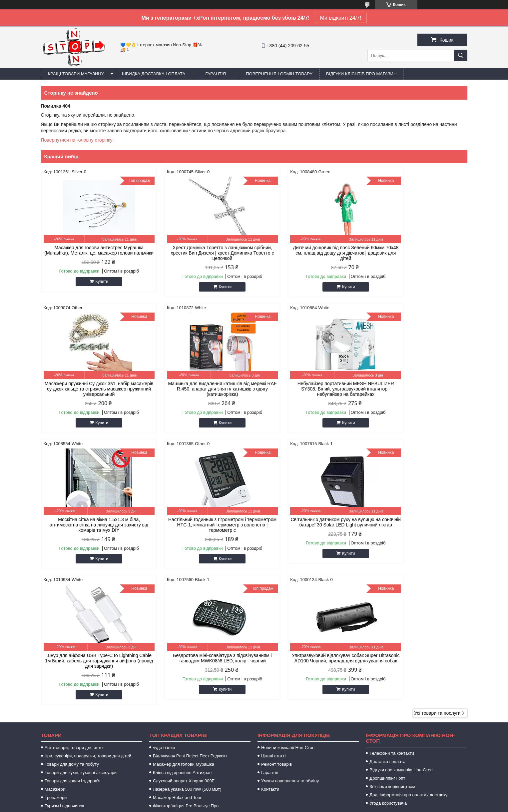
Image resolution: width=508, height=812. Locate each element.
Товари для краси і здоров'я (72, 645)
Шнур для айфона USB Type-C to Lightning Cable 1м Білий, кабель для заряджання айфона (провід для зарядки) (200, 525)
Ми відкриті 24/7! (341, 18)
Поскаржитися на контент (269, 806)
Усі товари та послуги (438, 577)
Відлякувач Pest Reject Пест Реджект (190, 620)
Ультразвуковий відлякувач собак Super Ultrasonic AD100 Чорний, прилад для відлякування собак (417, 525)
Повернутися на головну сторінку (77, 140)
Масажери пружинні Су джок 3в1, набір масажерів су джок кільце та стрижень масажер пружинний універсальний (417, 253)
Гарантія (216, 74)
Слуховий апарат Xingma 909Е (184, 645)
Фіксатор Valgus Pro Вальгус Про (186, 670)
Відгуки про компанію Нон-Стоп (401, 634)
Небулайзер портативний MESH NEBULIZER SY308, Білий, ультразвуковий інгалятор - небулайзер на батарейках (200, 389)
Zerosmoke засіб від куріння (181, 687)
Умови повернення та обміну (290, 645)
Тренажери (56, 662)
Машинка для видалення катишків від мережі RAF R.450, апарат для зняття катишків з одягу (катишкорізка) (91, 389)
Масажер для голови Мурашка (184, 628)
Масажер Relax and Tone (178, 662)
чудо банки (164, 612)
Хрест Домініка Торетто (176, 678)
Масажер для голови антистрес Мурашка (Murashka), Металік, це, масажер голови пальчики (92, 253)
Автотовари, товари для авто (74, 612)
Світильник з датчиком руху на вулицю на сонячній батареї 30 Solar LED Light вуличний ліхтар (91, 525)
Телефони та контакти (392, 617)
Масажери (55, 653)
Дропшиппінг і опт (387, 642)
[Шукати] (461, 55)
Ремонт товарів (276, 628)
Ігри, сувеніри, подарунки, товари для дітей (88, 620)
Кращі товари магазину (76, 74)
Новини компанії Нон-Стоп (288, 612)
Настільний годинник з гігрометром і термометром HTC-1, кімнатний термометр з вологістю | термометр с (417, 389)
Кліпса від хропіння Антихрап (182, 637)
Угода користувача (388, 667)
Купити (94, 287)
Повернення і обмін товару (279, 74)
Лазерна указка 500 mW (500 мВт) (187, 653)
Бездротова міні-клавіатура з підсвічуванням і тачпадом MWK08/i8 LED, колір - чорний (308, 525)
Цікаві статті (273, 620)
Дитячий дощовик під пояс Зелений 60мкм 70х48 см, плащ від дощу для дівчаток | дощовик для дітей (308, 253)
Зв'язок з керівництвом (392, 651)
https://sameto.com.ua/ (288, 730)
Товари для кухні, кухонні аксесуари (81, 637)
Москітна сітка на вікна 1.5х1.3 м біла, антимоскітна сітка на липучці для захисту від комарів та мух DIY (308, 389)
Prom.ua (285, 800)
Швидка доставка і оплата (154, 74)
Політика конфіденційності (321, 806)
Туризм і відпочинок (64, 670)
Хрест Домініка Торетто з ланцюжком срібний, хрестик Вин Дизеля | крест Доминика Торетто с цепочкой (200, 253)
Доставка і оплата (387, 626)
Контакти (270, 653)
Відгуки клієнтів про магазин (361, 74)
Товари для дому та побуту (72, 628)
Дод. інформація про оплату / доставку (408, 659)
